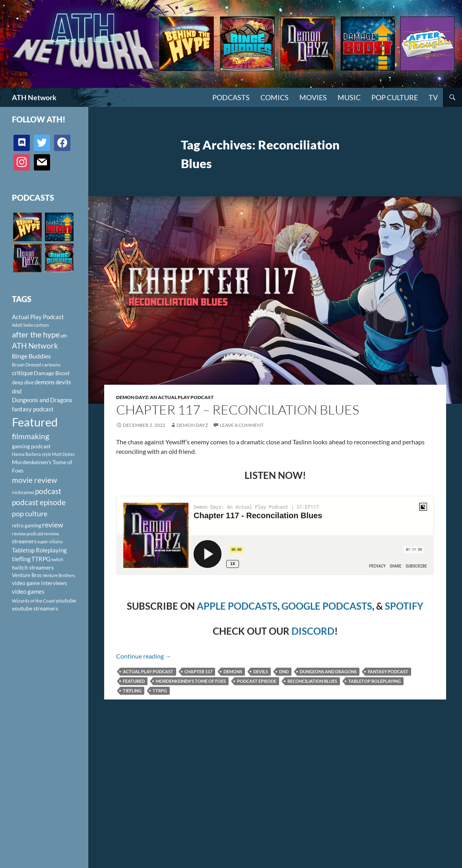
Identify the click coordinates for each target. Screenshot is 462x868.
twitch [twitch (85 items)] (57, 559)
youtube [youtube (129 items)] (66, 600)
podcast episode (257, 681)
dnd (284, 671)
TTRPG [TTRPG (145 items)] (41, 559)
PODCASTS (231, 97)
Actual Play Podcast (148, 671)
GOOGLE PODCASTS (327, 606)
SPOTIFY (404, 606)
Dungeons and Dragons (328, 671)
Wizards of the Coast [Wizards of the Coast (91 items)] (33, 601)
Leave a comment (242, 425)
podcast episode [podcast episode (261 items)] (39, 502)
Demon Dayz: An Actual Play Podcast (165, 397)
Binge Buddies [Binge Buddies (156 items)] (31, 356)
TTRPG (160, 691)
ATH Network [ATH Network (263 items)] (35, 346)
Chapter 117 (198, 671)
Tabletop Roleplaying (375, 681)
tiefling (132, 691)
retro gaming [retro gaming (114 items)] (27, 525)
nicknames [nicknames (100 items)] (23, 492)
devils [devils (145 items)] (63, 382)
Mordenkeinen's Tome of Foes (191, 681)
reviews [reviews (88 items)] (52, 534)
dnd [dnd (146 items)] (17, 391)
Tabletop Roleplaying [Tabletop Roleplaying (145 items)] (39, 550)
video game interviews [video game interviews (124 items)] (39, 583)
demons (233, 671)
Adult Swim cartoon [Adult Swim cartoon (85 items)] (30, 325)
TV (433, 97)
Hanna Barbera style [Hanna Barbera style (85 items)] (32, 454)
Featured (134, 681)
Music (349, 97)
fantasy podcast (388, 671)
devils (261, 671)
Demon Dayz (192, 425)
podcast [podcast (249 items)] (48, 491)
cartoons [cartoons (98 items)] (51, 365)
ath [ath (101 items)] (64, 336)
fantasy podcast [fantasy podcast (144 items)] (33, 409)
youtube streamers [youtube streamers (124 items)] (35, 608)
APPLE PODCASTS (237, 606)
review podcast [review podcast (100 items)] (28, 534)
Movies (313, 97)
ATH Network (34, 97)
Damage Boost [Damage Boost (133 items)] (52, 373)
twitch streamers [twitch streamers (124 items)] (33, 567)
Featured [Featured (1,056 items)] (35, 422)
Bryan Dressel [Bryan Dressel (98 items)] (26, 365)
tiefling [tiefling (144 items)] (21, 559)
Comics (275, 97)
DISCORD (313, 631)
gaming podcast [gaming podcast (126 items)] (31, 446)
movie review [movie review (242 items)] (35, 480)
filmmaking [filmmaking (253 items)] (31, 436)
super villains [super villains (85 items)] (50, 542)
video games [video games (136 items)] (28, 592)
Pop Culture (395, 97)
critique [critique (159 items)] (22, 373)
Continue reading (144, 656)
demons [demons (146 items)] (45, 382)
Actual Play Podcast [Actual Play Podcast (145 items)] (38, 317)
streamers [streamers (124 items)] (24, 541)
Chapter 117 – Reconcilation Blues (238, 410)
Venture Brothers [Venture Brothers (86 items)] (59, 575)
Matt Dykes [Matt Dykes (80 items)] (63, 454)
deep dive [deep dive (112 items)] (23, 382)
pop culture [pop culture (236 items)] (30, 513)
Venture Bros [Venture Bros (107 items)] (27, 575)
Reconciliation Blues (312, 681)
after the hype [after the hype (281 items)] (36, 334)
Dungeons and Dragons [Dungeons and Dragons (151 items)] (42, 400)
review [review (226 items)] (53, 525)
